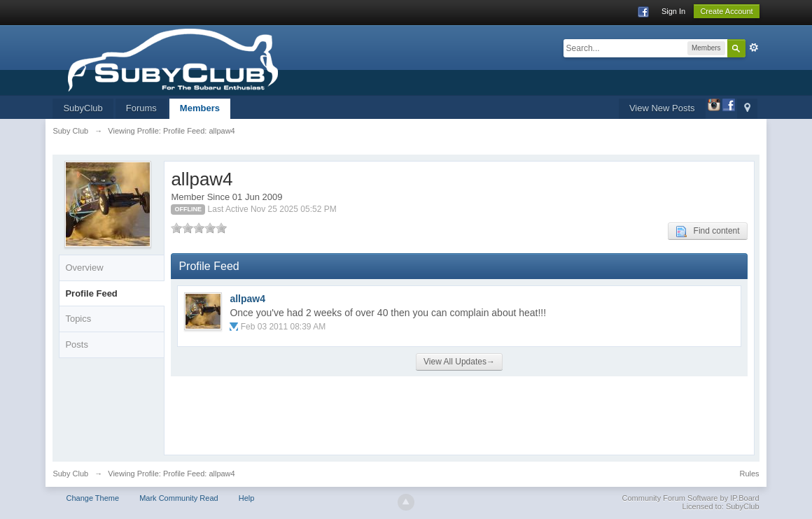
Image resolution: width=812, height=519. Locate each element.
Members (200, 108)
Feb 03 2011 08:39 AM (283, 327)
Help (247, 498)
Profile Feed (91, 293)
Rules (749, 474)
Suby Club (70, 474)
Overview (84, 268)
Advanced (754, 48)
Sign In (673, 11)
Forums (141, 108)
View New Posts (662, 108)
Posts (77, 344)
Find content (708, 232)
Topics (78, 319)
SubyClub (83, 108)
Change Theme (92, 498)
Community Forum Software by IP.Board (691, 498)
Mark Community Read (178, 498)
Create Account (726, 11)
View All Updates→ (459, 362)
